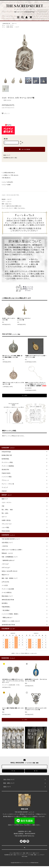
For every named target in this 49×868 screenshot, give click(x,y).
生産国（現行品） (10, 27)
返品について (7, 155)
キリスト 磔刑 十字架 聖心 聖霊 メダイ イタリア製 (13, 709)
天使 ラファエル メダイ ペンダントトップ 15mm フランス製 (13, 383)
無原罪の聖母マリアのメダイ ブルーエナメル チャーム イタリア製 (36, 680)
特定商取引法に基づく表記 (10, 158)
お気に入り (6, 113)
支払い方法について (18, 853)
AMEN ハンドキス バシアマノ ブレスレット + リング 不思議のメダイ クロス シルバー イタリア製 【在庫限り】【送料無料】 (36, 384)
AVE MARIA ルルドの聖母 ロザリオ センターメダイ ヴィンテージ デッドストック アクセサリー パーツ (13, 681)
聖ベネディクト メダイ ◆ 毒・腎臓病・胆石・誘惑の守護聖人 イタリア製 (12, 356)
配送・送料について (28, 853)
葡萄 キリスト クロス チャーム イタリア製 (24, 319)
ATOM (26, 857)
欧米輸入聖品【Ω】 (7, 23)
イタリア (17, 27)
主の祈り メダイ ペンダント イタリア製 (9, 319)
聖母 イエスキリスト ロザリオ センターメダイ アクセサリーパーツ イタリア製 (36, 709)
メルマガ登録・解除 (32, 855)
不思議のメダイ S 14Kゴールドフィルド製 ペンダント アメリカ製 (36, 356)
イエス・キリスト (10, 25)
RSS (23, 857)
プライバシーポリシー (22, 855)
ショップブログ (40, 855)
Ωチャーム (14, 23)
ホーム (3, 25)
